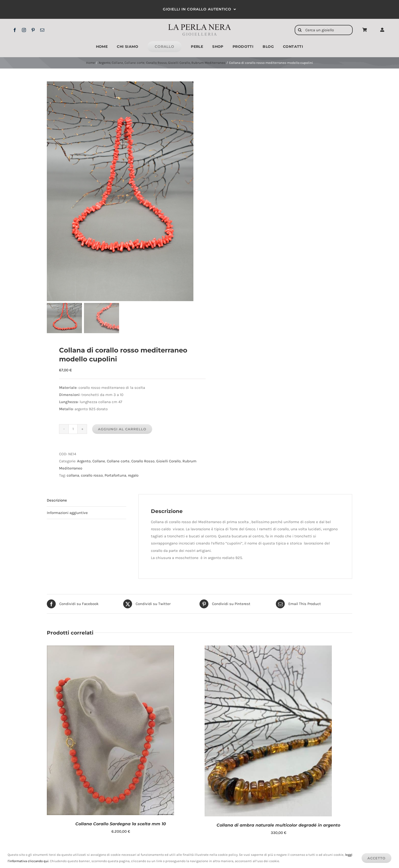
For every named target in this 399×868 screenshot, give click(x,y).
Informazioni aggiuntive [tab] (67, 513)
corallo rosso (92, 475)
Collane (99, 461)
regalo (133, 475)
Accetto (376, 858)
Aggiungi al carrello (122, 429)
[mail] (42, 30)
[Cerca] (300, 30)
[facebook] (15, 30)
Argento (84, 461)
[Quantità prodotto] (73, 429)
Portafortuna (115, 475)
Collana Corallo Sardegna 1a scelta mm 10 (121, 824)
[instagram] (24, 30)
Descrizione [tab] (57, 500)
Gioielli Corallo (168, 461)
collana (73, 475)
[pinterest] (33, 30)
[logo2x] (200, 26)
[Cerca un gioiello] (324, 30)
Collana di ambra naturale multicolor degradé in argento (278, 825)
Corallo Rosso (143, 461)
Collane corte (118, 461)
